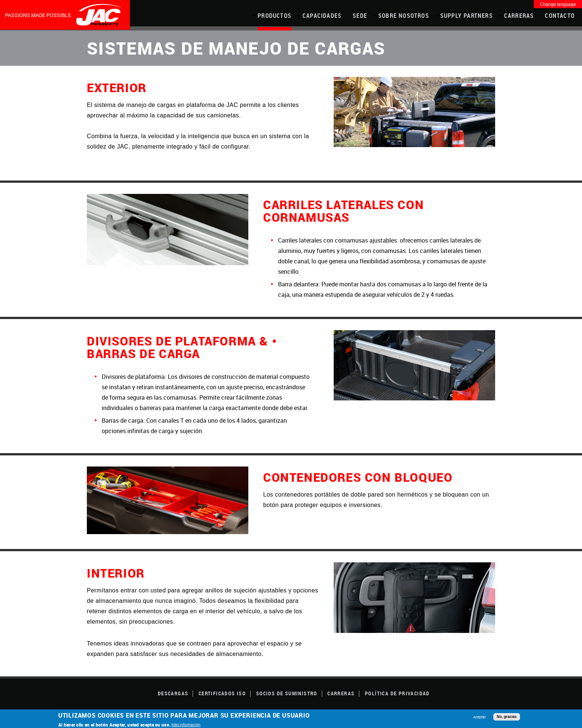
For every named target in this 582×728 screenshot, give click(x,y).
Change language (558, 4)
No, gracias (507, 717)
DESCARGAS (173, 693)
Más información (186, 725)
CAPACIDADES (322, 16)
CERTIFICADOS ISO (222, 693)
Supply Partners (467, 16)
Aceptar (480, 717)
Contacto (560, 16)
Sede (360, 16)
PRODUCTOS (274, 16)
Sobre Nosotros (404, 16)
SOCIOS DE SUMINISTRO (287, 693)
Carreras (519, 16)
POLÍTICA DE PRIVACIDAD (397, 693)
